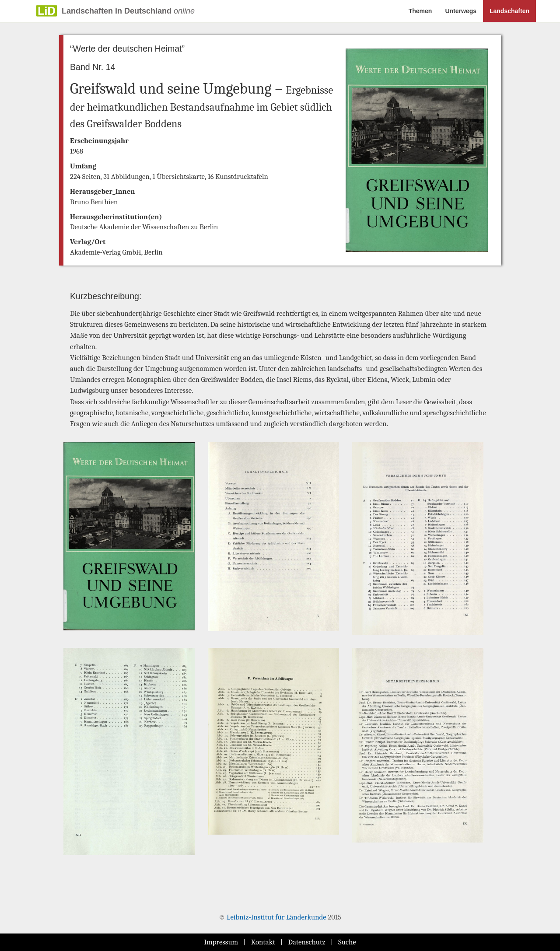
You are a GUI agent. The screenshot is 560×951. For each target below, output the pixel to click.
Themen (420, 11)
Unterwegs (461, 11)
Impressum (221, 942)
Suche (347, 942)
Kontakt (263, 942)
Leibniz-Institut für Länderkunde (276, 917)
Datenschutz (306, 942)
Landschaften (509, 11)
